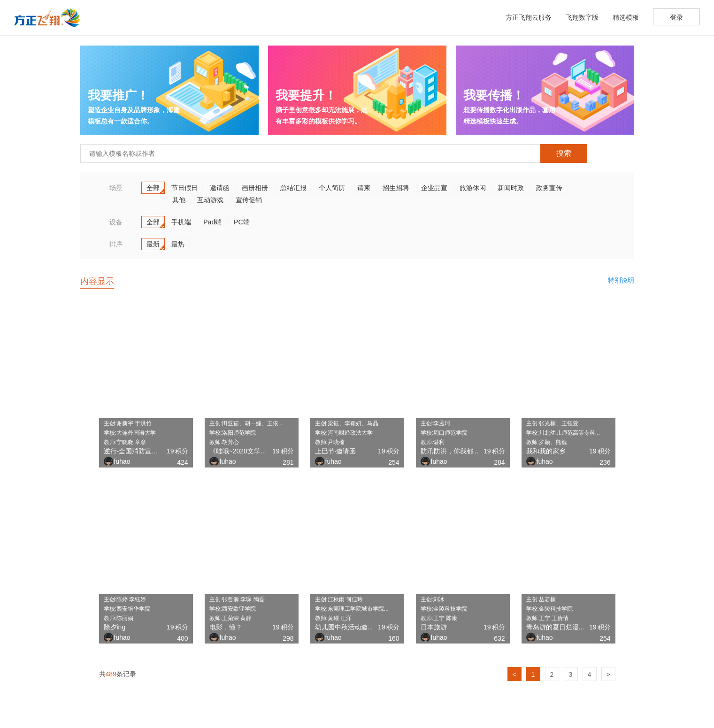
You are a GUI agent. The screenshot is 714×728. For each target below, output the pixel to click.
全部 (153, 188)
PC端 (242, 222)
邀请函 (220, 188)
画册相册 (255, 188)
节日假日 (184, 188)
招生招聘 (396, 188)
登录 (676, 17)
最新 (153, 244)
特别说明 (621, 280)
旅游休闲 (473, 188)
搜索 (564, 153)
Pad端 (212, 222)
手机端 (181, 222)
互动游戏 (210, 200)
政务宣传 (549, 188)
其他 (179, 200)
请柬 (364, 188)
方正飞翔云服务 (529, 17)
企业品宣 (434, 188)
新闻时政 (511, 188)
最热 (178, 244)
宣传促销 (249, 200)
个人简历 (332, 188)
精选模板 (626, 17)
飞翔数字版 (582, 17)
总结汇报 (293, 188)
